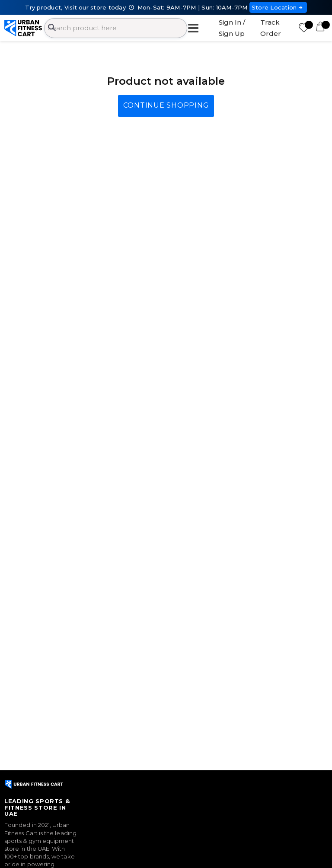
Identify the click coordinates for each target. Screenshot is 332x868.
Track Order (271, 28)
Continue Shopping (166, 105)
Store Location (278, 7)
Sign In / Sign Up (232, 28)
